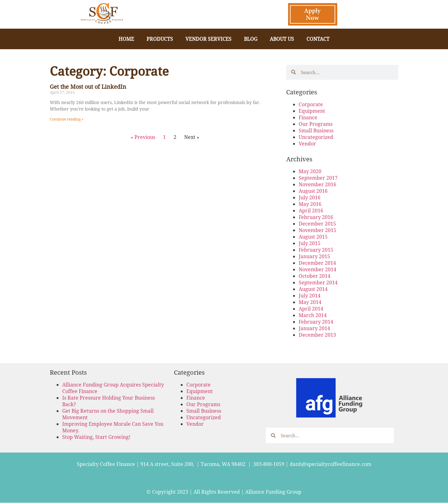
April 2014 (311, 308)
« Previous (143, 137)
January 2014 (314, 328)
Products (160, 39)
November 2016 (317, 184)
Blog (251, 39)
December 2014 (317, 263)
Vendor (307, 143)
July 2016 (310, 197)
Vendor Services (208, 39)
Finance (308, 117)
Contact (318, 39)
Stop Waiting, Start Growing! (96, 437)
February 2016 (316, 217)
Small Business (316, 130)
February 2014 (316, 322)
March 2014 (313, 315)
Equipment (312, 111)
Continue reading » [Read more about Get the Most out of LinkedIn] (67, 119)
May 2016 (310, 204)
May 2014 (310, 302)
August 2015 (313, 237)
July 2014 (310, 295)
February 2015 (316, 250)
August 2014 (313, 289)
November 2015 (317, 230)
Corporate (311, 104)
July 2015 (310, 243)
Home (126, 39)
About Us (282, 39)
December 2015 (317, 223)
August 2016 (313, 191)
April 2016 (311, 210)
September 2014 (318, 282)
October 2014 (315, 276)
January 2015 (314, 256)
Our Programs (316, 124)
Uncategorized (316, 137)
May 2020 (310, 171)
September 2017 (318, 178)
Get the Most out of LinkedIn (88, 87)
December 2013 (317, 335)
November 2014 (317, 269)
